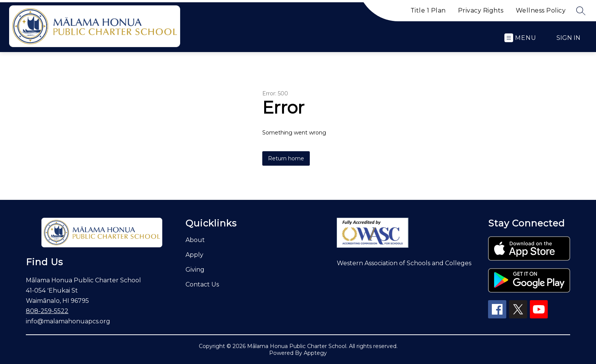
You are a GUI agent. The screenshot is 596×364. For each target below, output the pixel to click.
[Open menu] (520, 38)
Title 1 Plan (428, 10)
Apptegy (315, 353)
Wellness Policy (541, 10)
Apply (194, 255)
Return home (286, 158)
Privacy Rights (481, 10)
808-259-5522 (47, 311)
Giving (195, 270)
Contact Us (202, 284)
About (195, 240)
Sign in (568, 38)
